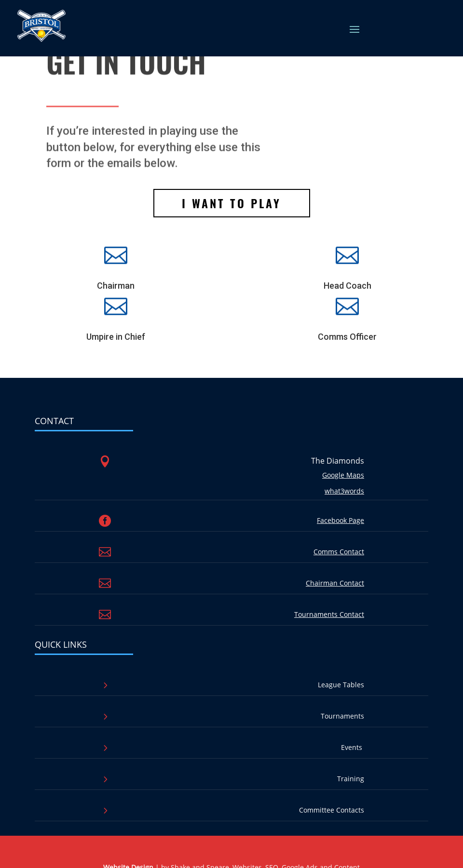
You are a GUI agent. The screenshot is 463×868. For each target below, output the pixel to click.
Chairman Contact (335, 583)
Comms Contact (339, 552)
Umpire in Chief (116, 337)
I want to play (231, 203)
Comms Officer (347, 337)
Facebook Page (340, 520)
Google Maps (343, 475)
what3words (344, 491)
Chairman (116, 286)
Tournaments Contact (329, 614)
